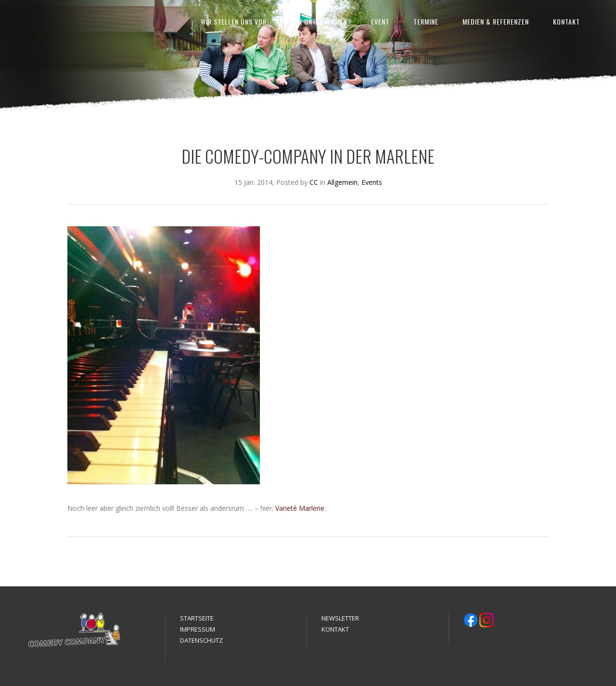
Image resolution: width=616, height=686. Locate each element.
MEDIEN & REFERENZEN (496, 21)
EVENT (380, 21)
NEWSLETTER (340, 618)
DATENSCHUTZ (201, 640)
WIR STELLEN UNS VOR (234, 21)
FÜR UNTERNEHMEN (319, 21)
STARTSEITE (197, 618)
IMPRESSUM (198, 629)
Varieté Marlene (300, 508)
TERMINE (426, 21)
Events (372, 182)
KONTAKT (566, 21)
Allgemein (342, 182)
